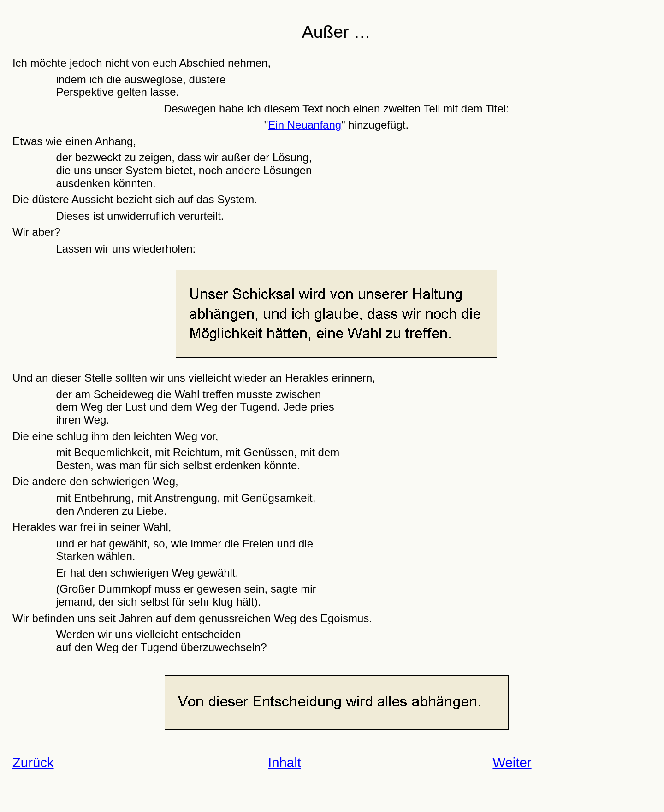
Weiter (512, 762)
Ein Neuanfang (305, 125)
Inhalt (285, 762)
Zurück (33, 762)
